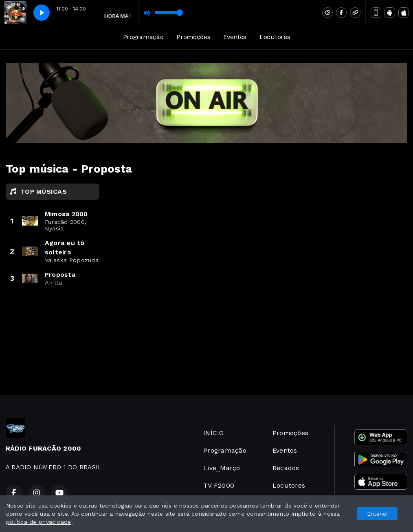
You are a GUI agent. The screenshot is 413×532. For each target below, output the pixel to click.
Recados (286, 468)
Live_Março (222, 468)
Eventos (235, 37)
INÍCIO (213, 433)
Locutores (275, 37)
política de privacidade (39, 522)
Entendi (377, 514)
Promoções (193, 37)
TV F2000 (219, 485)
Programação (143, 37)
